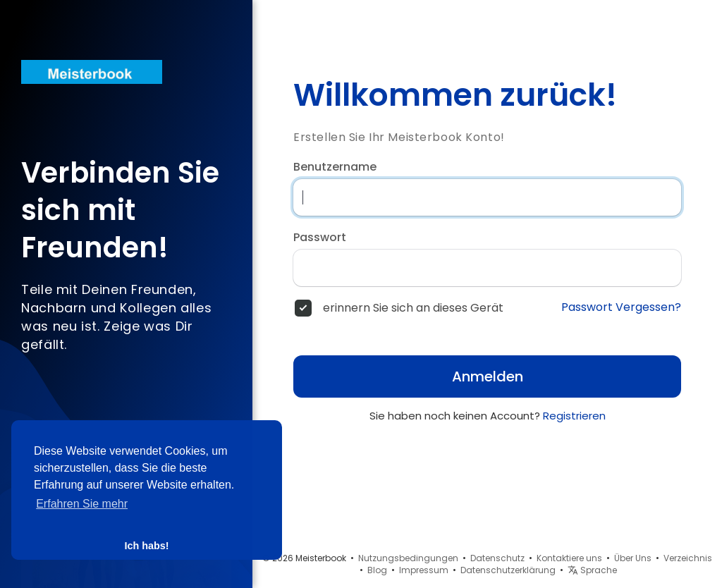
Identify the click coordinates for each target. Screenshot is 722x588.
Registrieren (574, 416)
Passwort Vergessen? (621, 307)
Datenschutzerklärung (508, 570)
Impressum (424, 570)
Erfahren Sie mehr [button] (82, 504)
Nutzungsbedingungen (408, 558)
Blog (377, 570)
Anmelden (488, 376)
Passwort (320, 238)
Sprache (592, 570)
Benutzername (335, 167)
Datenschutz (497, 558)
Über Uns (633, 558)
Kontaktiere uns (569, 558)
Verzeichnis (688, 558)
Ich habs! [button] (146, 546)
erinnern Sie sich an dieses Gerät (413, 308)
